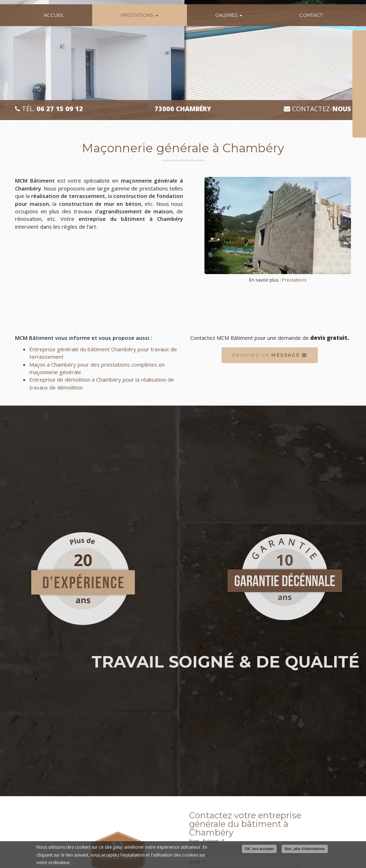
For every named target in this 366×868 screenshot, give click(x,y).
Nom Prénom (337, 36)
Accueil (54, 15)
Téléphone (335, 54)
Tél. (49, 109)
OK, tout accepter (259, 849)
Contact (311, 15)
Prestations (140, 15)
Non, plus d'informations (305, 849)
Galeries (229, 15)
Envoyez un (270, 355)
